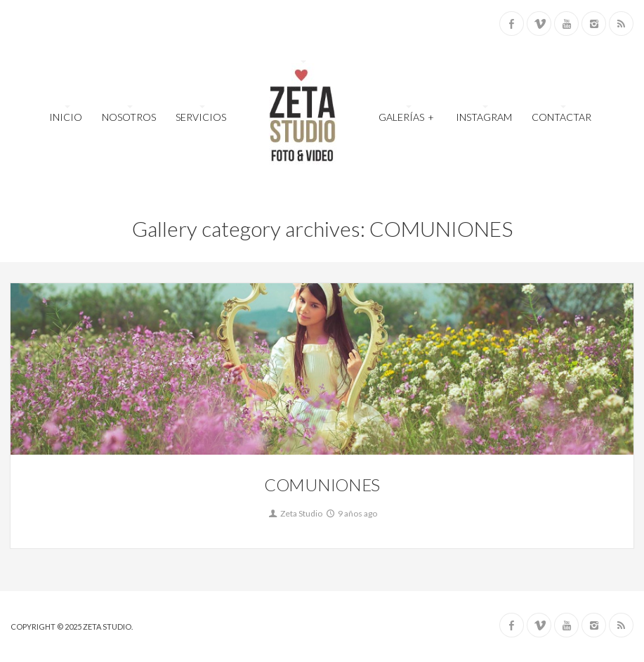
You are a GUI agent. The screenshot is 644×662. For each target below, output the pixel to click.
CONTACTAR (561, 117)
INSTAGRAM (484, 117)
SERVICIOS (201, 117)
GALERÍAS (407, 116)
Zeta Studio (295, 513)
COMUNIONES (322, 485)
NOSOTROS (129, 117)
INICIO (66, 117)
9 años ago (351, 513)
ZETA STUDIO (107, 627)
